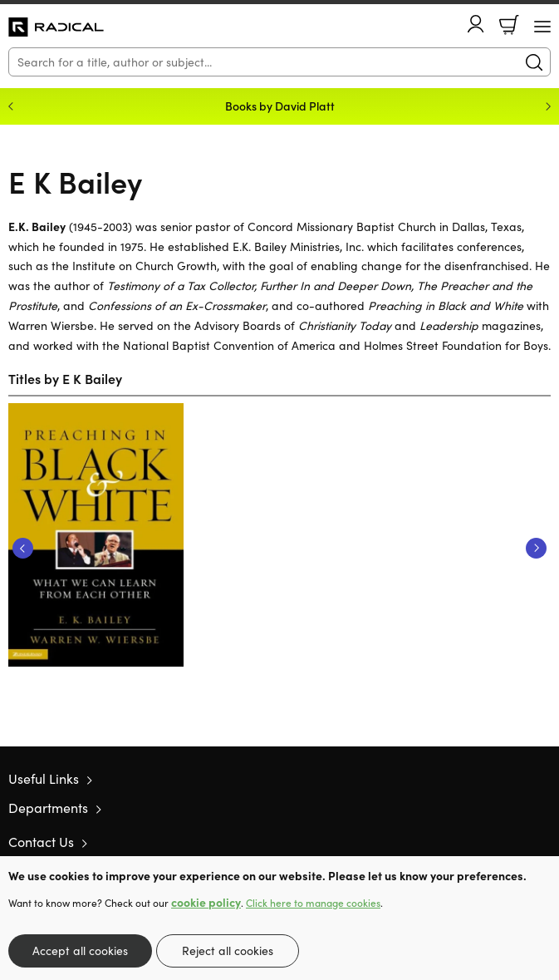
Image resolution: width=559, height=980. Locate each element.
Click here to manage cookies (313, 903)
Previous (23, 548)
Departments (48, 808)
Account (476, 24)
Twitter (483, 841)
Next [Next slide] (548, 106)
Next (536, 548)
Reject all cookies (228, 950)
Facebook (513, 842)
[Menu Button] (542, 27)
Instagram (542, 841)
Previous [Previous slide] (11, 106)
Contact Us (41, 842)
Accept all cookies (80, 950)
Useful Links (44, 778)
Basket (509, 25)
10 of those (56, 27)
